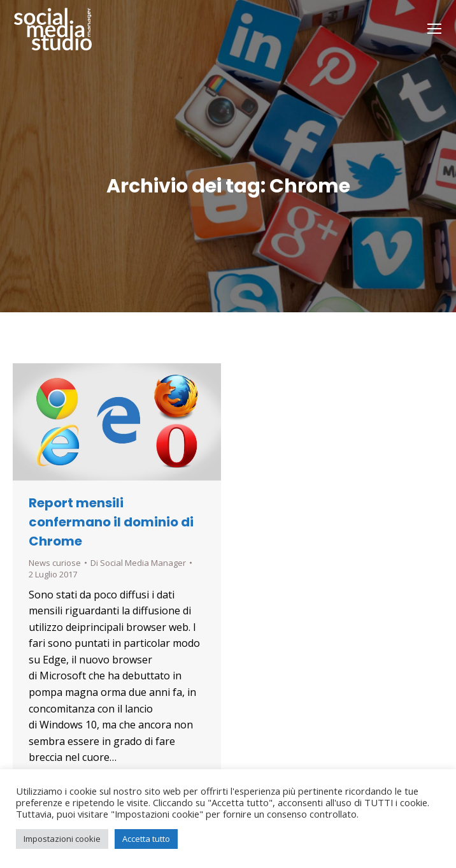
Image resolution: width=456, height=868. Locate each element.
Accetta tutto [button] (146, 839)
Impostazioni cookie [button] (62, 839)
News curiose (55, 563)
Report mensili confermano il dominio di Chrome (111, 522)
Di (138, 563)
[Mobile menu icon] (434, 29)
